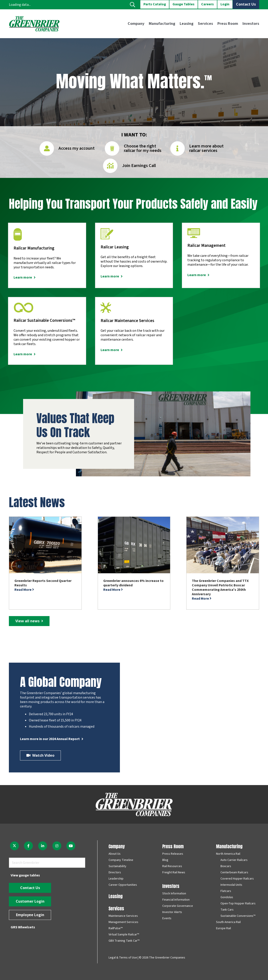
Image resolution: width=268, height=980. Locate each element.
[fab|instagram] (57, 846)
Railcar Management (206, 246)
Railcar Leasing (115, 247)
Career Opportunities (123, 885)
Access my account (77, 148)
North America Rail (228, 854)
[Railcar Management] (194, 235)
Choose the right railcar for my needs (143, 148)
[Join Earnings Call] (112, 167)
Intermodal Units (231, 885)
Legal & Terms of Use (123, 958)
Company (117, 846)
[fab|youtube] (71, 846)
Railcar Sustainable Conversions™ (44, 321)
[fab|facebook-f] (29, 846)
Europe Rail (223, 928)
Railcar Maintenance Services (127, 321)
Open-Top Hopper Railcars (238, 903)
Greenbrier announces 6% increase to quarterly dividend (133, 583)
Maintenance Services (123, 916)
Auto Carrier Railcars (234, 860)
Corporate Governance (178, 906)
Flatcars (226, 891)
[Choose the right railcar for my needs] (114, 150)
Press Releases (173, 854)
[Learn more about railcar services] (180, 150)
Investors (171, 886)
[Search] (80, 863)
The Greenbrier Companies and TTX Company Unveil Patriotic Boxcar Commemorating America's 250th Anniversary (220, 587)
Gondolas (227, 897)
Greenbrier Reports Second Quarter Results (43, 583)
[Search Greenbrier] (47, 863)
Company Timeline (121, 860)
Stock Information (174, 894)
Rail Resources (172, 866)
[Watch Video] (40, 755)
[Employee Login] (30, 915)
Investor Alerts (172, 912)
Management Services (123, 922)
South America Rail (228, 922)
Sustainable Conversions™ (238, 916)
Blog (165, 860)
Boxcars (226, 866)
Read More (24, 590)
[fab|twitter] (14, 846)
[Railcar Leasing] (107, 236)
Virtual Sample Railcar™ (124, 935)
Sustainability (117, 866)
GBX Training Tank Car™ (124, 941)
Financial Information (176, 900)
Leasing (116, 896)
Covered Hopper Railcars (237, 879)
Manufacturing (229, 846)
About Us (115, 854)
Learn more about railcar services (206, 148)
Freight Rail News (174, 872)
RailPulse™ (116, 928)
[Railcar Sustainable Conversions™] (24, 309)
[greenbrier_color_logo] (34, 24)
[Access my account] (49, 150)
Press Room (173, 846)
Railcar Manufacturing (34, 248)
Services (116, 908)
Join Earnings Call (139, 166)
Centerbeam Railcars (234, 872)
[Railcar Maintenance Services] (106, 309)
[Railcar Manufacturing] (18, 236)
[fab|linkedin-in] (43, 846)
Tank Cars (227, 910)
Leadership (116, 879)
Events (167, 918)
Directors (115, 872)
